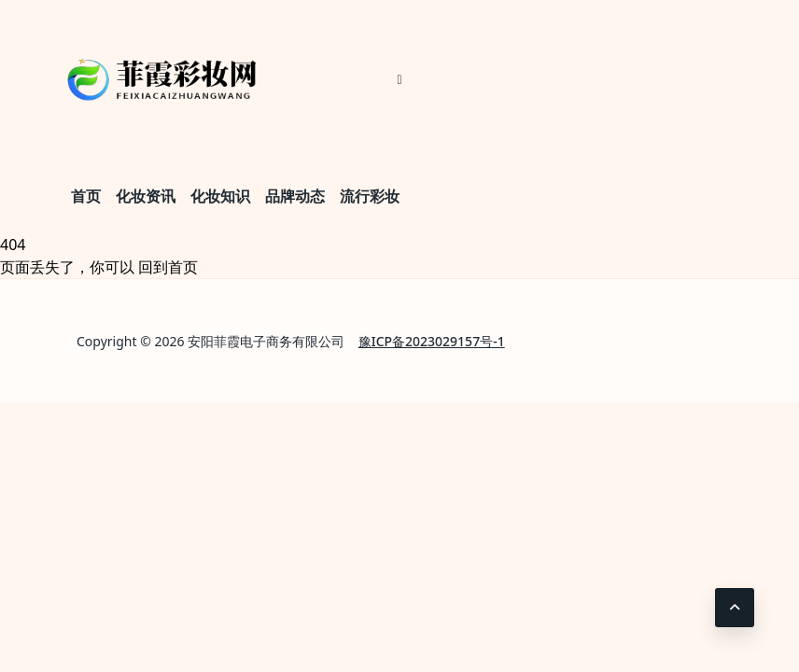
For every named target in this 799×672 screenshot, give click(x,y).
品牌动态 (295, 196)
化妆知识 (220, 196)
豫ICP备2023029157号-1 (432, 341)
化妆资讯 (146, 196)
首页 (86, 196)
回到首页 (168, 267)
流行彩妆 (370, 196)
